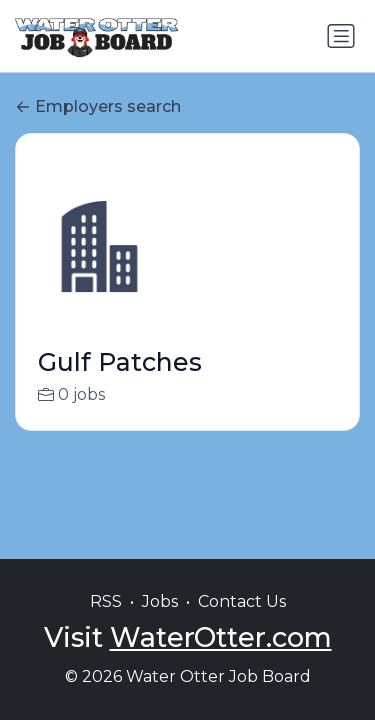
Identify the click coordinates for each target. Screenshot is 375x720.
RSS (106, 601)
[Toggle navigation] (341, 36)
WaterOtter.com (221, 637)
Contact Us (242, 601)
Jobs (160, 601)
